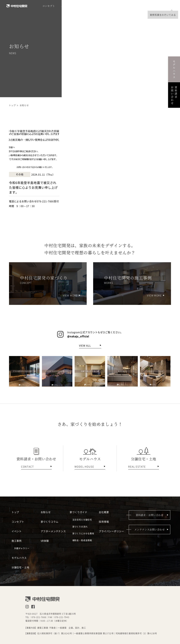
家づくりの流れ (80, 526)
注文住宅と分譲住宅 (82, 520)
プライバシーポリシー (111, 531)
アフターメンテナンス (53, 531)
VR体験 (45, 541)
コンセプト (49, 6)
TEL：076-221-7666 (36, 617)
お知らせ (46, 512)
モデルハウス (101, 6)
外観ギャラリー (22, 548)
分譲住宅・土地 (123, 6)
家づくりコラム (50, 522)
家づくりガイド (79, 512)
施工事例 (82, 6)
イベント (66, 6)
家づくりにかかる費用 (83, 533)
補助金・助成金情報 (82, 540)
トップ (12, 105)
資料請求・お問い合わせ (150, 515)
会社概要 (159, 6)
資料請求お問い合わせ (174, 95)
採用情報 (143, 6)
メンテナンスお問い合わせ (150, 529)
